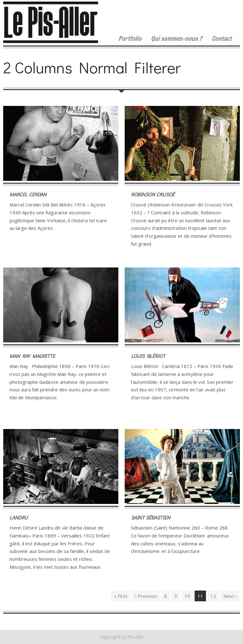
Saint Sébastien (151, 517)
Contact (222, 39)
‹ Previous (146, 596)
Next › (230, 596)
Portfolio (130, 39)
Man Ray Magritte (32, 356)
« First (121, 596)
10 (187, 596)
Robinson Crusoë (153, 194)
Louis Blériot (148, 356)
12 (213, 596)
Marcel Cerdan (28, 194)
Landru (19, 517)
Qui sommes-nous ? (177, 39)
